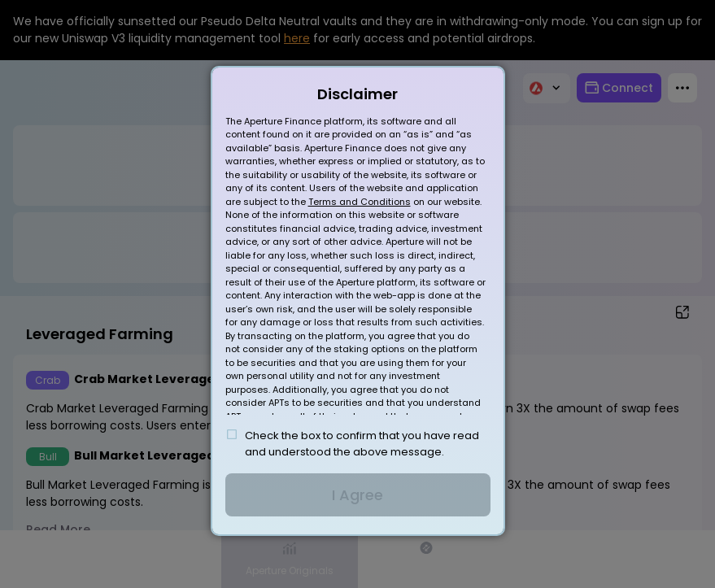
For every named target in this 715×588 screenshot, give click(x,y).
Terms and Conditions (360, 202)
